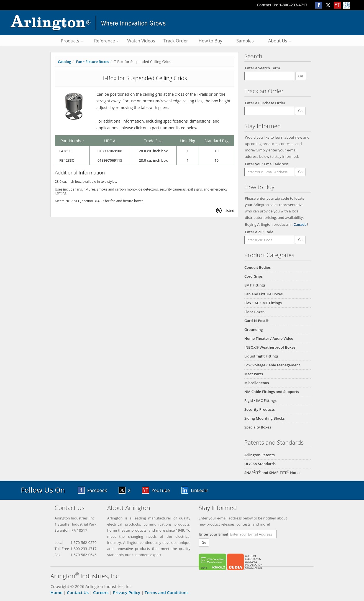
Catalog (64, 62)
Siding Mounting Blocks (265, 418)
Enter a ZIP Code (259, 232)
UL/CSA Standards (260, 464)
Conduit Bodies (257, 267)
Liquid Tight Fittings (261, 356)
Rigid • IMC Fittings (260, 400)
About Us (280, 41)
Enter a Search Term (262, 68)
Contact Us (78, 592)
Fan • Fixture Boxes (92, 62)
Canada (300, 224)
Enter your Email (214, 534)
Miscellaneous (257, 383)
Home (56, 592)
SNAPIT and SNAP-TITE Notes (272, 473)
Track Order (176, 41)
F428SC (66, 151)
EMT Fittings (255, 285)
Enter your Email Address (267, 164)
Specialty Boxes (258, 427)
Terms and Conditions (166, 592)
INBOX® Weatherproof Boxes (270, 347)
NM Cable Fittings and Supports (272, 392)
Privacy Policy (127, 592)
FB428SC (67, 160)
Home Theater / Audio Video (269, 338)
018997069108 (110, 151)
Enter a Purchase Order (265, 103)
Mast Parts (254, 374)
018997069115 (110, 160)
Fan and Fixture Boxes (263, 294)
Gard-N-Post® (256, 321)
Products (72, 41)
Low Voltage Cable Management (272, 365)
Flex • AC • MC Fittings (263, 303)
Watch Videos (141, 41)
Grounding (254, 329)
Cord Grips (253, 276)
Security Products (260, 409)
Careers (101, 592)
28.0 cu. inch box (153, 151)
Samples (245, 41)
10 (216, 151)
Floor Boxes (254, 312)
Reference (107, 41)
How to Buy (211, 41)
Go (300, 172)
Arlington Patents (260, 455)
